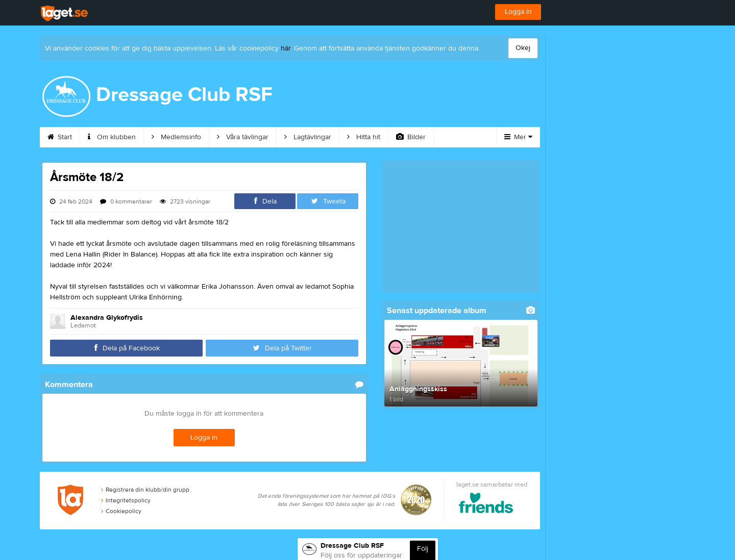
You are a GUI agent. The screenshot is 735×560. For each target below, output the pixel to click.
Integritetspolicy (126, 500)
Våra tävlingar (243, 137)
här (286, 48)
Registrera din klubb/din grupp (145, 490)
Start (60, 137)
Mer (518, 137)
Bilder (411, 137)
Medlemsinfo (176, 137)
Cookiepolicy (121, 511)
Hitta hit (364, 137)
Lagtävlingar (308, 137)
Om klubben (112, 137)
